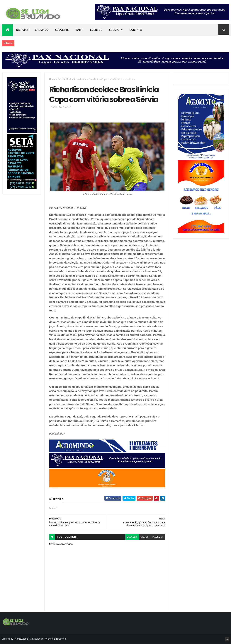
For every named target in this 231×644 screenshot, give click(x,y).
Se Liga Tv (116, 30)
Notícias (22, 30)
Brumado (42, 30)
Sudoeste (62, 30)
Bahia (80, 30)
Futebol (61, 79)
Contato (136, 30)
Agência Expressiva (55, 639)
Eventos (96, 30)
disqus (145, 537)
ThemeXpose (21, 639)
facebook (158, 537)
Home (52, 79)
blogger (132, 537)
